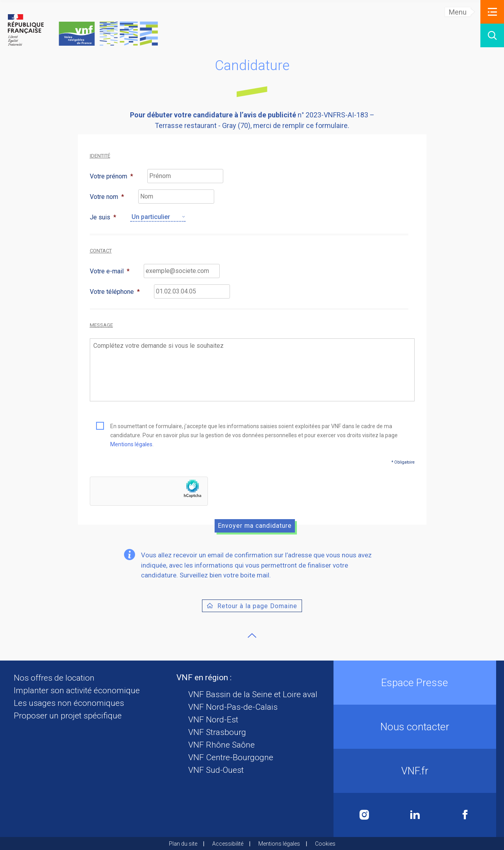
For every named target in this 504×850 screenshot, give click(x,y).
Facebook (465, 815)
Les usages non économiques (69, 703)
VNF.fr (415, 771)
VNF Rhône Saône (221, 745)
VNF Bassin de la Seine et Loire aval (253, 694)
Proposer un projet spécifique (68, 716)
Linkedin (415, 815)
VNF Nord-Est (213, 720)
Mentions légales (131, 444)
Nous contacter (415, 727)
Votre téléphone (115, 292)
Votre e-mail (110, 271)
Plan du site (183, 844)
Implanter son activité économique (77, 690)
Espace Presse (415, 683)
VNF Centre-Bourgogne (231, 757)
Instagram (364, 815)
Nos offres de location (54, 678)
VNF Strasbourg (217, 732)
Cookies (325, 844)
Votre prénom (111, 176)
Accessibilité (228, 844)
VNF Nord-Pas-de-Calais (233, 707)
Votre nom (107, 197)
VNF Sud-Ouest (216, 770)
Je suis (103, 217)
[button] (492, 12)
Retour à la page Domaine (257, 606)
